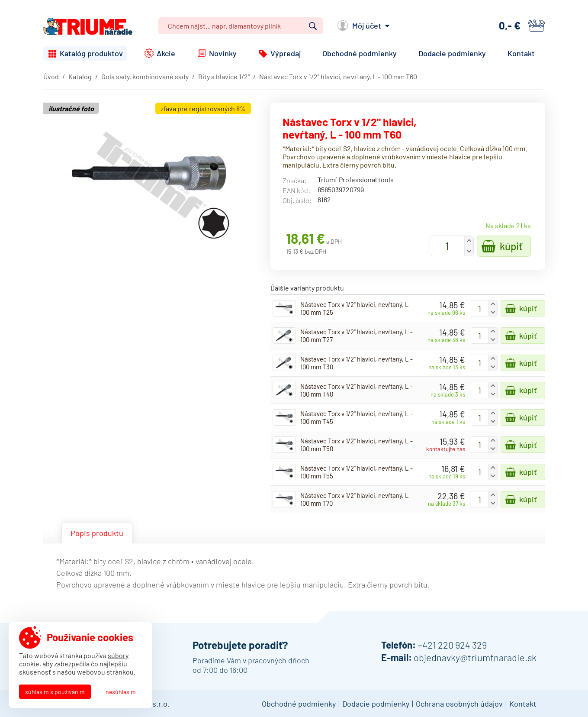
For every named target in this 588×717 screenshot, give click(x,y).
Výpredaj (286, 53)
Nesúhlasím (121, 692)
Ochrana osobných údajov (459, 704)
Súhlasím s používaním (55, 692)
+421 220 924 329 (452, 645)
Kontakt (521, 53)
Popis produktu (97, 533)
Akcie (166, 53)
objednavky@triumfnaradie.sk (475, 657)
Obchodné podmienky (360, 53)
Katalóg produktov (91, 53)
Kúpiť (511, 246)
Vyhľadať (313, 26)
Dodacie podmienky (452, 53)
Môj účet (367, 26)
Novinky (223, 53)
